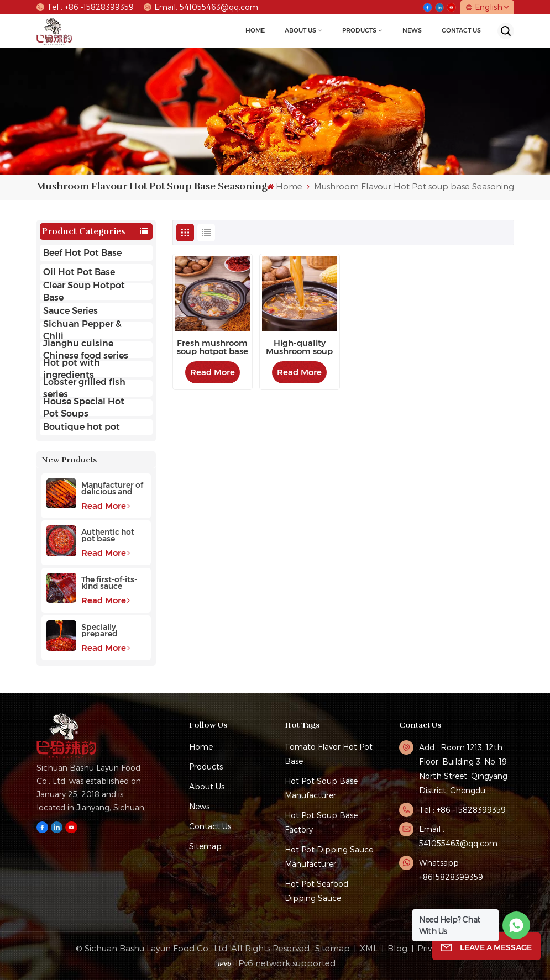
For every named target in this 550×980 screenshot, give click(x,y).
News (199, 806)
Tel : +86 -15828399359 (85, 7)
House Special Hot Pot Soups (84, 408)
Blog (397, 948)
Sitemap (205, 846)
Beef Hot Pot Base (82, 253)
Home (255, 31)
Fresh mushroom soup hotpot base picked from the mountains (213, 347)
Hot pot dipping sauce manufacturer (329, 857)
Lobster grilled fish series (84, 388)
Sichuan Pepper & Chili (82, 330)
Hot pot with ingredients (72, 369)
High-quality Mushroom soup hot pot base (299, 347)
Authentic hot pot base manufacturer (108, 535)
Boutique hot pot (82, 427)
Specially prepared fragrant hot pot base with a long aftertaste (112, 630)
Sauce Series (70, 311)
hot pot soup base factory (321, 822)
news (412, 31)
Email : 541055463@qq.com (458, 836)
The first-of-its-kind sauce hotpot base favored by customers (109, 583)
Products (359, 31)
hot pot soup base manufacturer (321, 788)
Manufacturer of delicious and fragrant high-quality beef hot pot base (112, 488)
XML (369, 948)
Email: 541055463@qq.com (201, 7)
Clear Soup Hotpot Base (84, 292)
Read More (106, 506)
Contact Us (461, 31)
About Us (300, 31)
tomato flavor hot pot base (329, 754)
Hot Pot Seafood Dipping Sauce (316, 891)
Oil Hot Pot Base (79, 272)
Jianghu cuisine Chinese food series (86, 350)
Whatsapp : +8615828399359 (451, 870)
